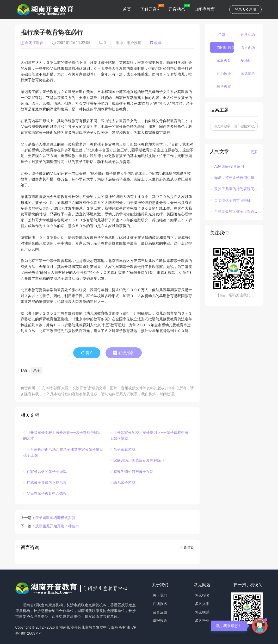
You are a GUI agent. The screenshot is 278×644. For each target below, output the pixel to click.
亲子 (37, 370)
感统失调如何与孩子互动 (132, 472)
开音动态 (177, 9)
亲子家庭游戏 (123, 449)
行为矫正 (224, 73)
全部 (222, 34)
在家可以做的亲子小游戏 (45, 472)
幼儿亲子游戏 (123, 483)
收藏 (156, 43)
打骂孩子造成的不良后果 (45, 483)
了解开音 (149, 9)
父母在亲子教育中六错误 (45, 493)
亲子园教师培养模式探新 (55, 518)
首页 (127, 9)
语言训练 (248, 47)
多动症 (246, 60)
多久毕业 (202, 621)
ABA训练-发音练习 (227, 166)
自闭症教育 (205, 9)
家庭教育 (224, 60)
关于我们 (160, 595)
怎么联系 (202, 612)
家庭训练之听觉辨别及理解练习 (137, 460)
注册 (252, 9)
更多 (254, 152)
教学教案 (224, 86)
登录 (238, 9)
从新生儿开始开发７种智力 (57, 526)
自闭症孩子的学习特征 (230, 200)
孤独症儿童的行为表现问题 (234, 189)
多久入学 (202, 604)
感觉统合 (248, 73)
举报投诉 (160, 621)
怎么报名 (202, 595)
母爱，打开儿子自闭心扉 (232, 178)
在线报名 (124, 353)
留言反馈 (160, 612)
